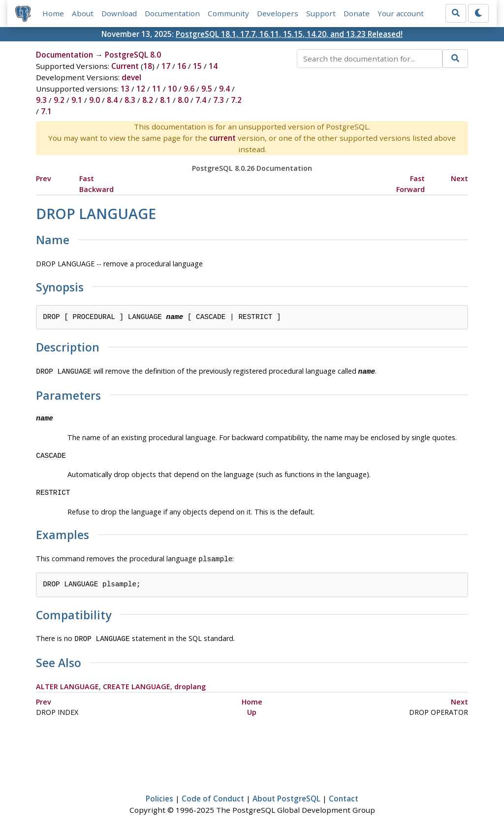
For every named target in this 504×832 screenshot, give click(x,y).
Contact (344, 796)
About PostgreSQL (286, 796)
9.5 (207, 89)
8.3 (130, 100)
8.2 (148, 100)
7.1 (46, 111)
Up (252, 709)
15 (197, 66)
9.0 (94, 100)
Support (321, 13)
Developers (278, 13)
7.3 (219, 100)
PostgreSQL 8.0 (133, 55)
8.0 (183, 100)
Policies (159, 796)
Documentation (172, 13)
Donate (357, 13)
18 (148, 66)
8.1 (165, 100)
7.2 (236, 100)
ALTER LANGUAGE (67, 684)
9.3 (41, 100)
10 (172, 89)
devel (131, 77)
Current (125, 66)
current (222, 138)
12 (141, 89)
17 (166, 66)
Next (459, 178)
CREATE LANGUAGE (137, 684)
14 (213, 66)
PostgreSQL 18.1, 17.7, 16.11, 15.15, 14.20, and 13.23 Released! (289, 34)
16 (182, 66)
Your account (401, 13)
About (83, 13)
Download (119, 13)
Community (228, 13)
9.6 (189, 89)
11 (157, 89)
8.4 (112, 100)
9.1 (77, 100)
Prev (44, 178)
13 (125, 89)
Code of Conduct (213, 796)
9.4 (224, 89)
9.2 (59, 100)
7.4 (201, 100)
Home (53, 13)
